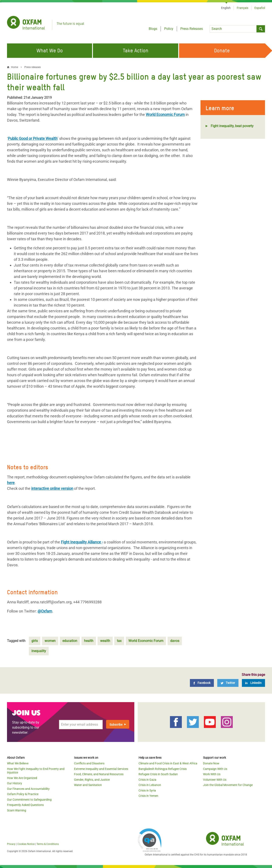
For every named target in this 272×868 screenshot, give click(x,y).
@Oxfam (45, 611)
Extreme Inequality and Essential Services (101, 769)
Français (243, 8)
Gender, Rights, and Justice (92, 780)
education (70, 641)
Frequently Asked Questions (25, 805)
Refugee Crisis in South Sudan (158, 774)
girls (35, 641)
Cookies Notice (26, 844)
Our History (15, 783)
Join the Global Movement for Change (228, 785)
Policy (169, 29)
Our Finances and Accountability (28, 789)
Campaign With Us (215, 769)
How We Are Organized (22, 778)
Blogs (153, 29)
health (89, 641)
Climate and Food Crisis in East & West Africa (168, 763)
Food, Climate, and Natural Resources (99, 774)
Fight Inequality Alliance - (82, 542)
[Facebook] (202, 683)
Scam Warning (17, 810)
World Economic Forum (165, 115)
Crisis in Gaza (147, 780)
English (226, 8)
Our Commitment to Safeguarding (29, 800)
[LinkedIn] (253, 683)
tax (119, 641)
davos (175, 641)
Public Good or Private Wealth (33, 138)
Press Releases (192, 29)
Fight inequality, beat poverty (232, 126)
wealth (105, 641)
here (11, 483)
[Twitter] (228, 683)
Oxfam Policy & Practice (23, 794)
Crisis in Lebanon (150, 785)
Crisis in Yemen (148, 796)
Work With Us (212, 774)
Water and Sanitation (88, 785)
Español (260, 8)
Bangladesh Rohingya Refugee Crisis (163, 769)
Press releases (33, 67)
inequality (39, 651)
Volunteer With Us (215, 780)
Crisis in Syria (147, 790)
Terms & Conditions (48, 844)
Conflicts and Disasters (89, 763)
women (50, 641)
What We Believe (18, 763)
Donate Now (211, 763)
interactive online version (52, 488)
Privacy (11, 844)
